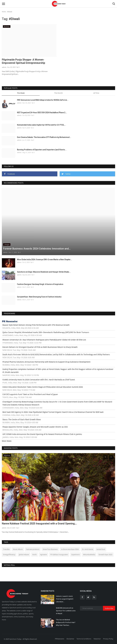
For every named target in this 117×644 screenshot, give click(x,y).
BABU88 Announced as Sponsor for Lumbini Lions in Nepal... (66, 611)
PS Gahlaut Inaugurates (59, 554)
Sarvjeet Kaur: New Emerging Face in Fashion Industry (39, 297)
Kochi (35, 554)
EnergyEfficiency (9, 554)
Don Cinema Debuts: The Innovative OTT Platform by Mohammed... (44, 137)
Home (4, 12)
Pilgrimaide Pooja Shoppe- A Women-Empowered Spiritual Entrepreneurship (23, 61)
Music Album (18, 549)
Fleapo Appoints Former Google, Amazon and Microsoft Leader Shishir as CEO (35, 427)
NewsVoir (97, 639)
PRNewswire (60, 639)
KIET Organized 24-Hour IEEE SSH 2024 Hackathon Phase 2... (42, 112)
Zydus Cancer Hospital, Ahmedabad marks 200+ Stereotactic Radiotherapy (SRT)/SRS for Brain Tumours (46, 332)
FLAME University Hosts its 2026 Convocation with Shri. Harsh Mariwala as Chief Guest (39, 380)
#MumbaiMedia (89, 554)
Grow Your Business (50, 549)
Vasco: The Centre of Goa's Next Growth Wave (22, 419)
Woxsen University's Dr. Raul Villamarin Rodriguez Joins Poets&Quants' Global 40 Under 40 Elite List (44, 340)
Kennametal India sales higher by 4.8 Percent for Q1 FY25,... (41, 125)
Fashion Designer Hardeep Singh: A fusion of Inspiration (40, 284)
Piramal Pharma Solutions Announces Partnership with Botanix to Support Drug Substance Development (46, 362)
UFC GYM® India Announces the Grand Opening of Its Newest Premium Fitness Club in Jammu (42, 434)
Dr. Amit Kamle (88, 549)
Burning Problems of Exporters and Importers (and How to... (42, 150)
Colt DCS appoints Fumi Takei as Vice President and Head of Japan (30, 394)
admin (4, 67)
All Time (96, 93)
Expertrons (76, 554)
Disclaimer (70, 639)
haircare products (33, 549)
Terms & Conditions (84, 639)
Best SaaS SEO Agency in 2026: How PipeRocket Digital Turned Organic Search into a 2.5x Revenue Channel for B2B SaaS (53, 412)
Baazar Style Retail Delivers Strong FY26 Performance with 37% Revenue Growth (36, 325)
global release (24, 554)
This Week (21, 93)
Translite (6, 549)
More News (7, 441)
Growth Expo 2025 (105, 554)
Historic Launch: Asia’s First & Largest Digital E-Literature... (65, 599)
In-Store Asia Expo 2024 (70, 549)
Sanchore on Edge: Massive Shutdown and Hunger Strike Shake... (44, 272)
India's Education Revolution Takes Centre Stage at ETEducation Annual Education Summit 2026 (43, 387)
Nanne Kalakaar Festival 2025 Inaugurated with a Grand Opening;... (39, 523)
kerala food (101, 549)
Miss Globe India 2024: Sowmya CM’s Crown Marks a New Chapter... (44, 259)
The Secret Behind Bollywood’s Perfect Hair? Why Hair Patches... (66, 622)
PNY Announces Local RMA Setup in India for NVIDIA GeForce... (43, 100)
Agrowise (43, 554)
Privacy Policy (108, 639)
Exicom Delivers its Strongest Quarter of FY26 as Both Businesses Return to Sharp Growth (40, 347)
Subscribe (109, 608)
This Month (58, 93)
